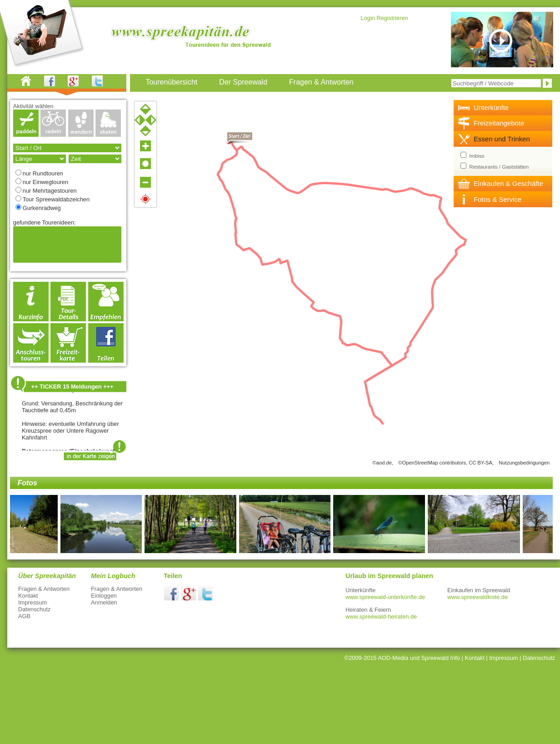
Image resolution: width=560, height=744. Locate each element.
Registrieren (392, 18)
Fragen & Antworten (44, 589)
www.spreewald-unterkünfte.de (385, 597)
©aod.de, (383, 463)
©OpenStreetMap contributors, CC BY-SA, (446, 463)
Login (368, 18)
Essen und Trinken (502, 139)
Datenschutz (34, 609)
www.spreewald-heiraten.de (381, 617)
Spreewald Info (441, 658)
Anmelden (104, 602)
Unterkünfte (491, 107)
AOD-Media (393, 658)
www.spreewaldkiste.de (477, 597)
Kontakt (28, 596)
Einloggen (104, 596)
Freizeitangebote (499, 123)
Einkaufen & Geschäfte (508, 183)
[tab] (503, 108)
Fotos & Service (498, 199)
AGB (24, 616)
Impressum (32, 602)
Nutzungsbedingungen (524, 463)
